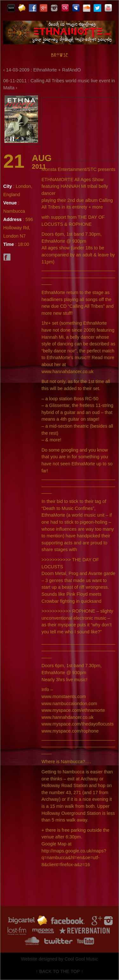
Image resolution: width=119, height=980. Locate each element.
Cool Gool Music (81, 959)
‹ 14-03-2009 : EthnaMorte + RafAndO (42, 70)
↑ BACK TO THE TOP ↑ (59, 971)
